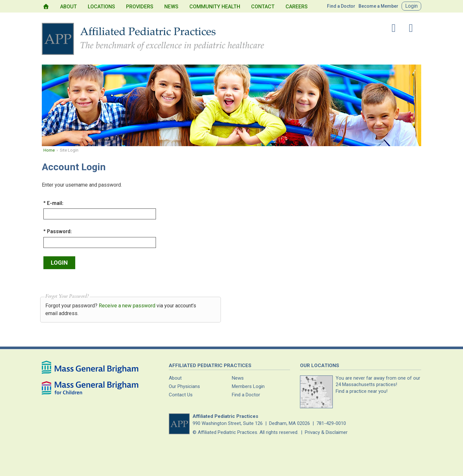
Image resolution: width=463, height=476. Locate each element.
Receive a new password (127, 306)
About (68, 7)
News (171, 7)
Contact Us (181, 395)
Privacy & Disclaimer (326, 432)
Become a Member (378, 6)
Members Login (248, 386)
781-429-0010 (331, 423)
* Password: (58, 231)
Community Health (215, 7)
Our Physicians (184, 386)
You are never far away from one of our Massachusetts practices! (378, 385)
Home (49, 150)
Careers (297, 7)
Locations (101, 7)
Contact (263, 7)
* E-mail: (54, 203)
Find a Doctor (341, 6)
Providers (140, 7)
